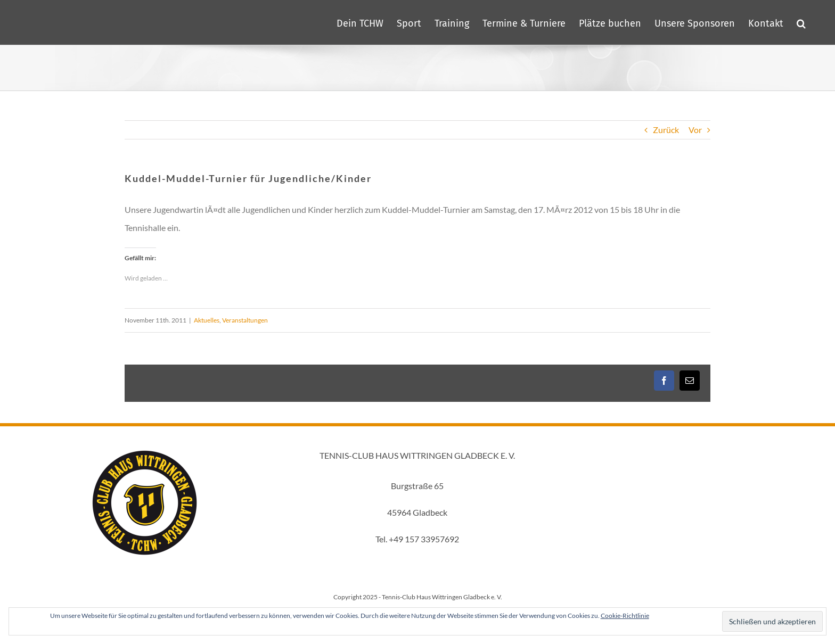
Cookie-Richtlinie (625, 616)
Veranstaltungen (245, 320)
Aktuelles (207, 320)
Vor (695, 130)
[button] (801, 22)
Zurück (666, 130)
